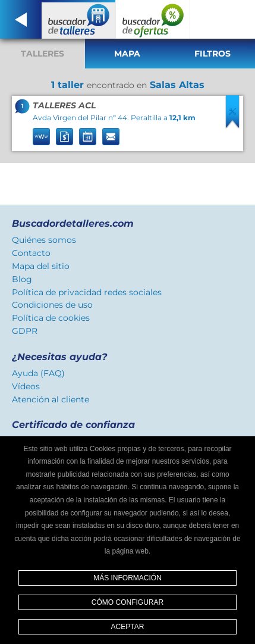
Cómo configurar (127, 602)
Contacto (31, 253)
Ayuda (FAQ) (38, 373)
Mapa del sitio (41, 266)
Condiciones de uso (52, 305)
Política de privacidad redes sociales (87, 292)
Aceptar (128, 627)
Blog (22, 279)
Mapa (127, 54)
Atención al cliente (51, 399)
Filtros (212, 54)
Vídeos (26, 386)
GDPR (25, 331)
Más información (127, 578)
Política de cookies (51, 318)
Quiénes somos (44, 240)
